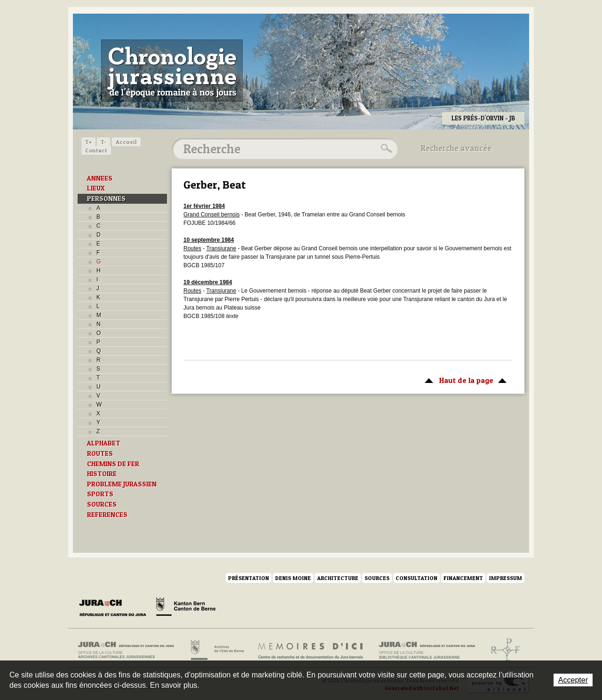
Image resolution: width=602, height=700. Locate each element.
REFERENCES (107, 515)
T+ (88, 142)
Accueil (126, 142)
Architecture (338, 578)
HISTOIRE (102, 474)
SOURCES (102, 504)
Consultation (416, 578)
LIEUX (96, 188)
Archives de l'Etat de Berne (217, 650)
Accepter (573, 680)
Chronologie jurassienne (172, 71)
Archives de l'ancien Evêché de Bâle (503, 650)
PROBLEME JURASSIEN (122, 484)
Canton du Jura (115, 608)
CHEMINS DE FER (113, 464)
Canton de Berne (186, 608)
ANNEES (100, 178)
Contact (96, 150)
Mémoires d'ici (311, 650)
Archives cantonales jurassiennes (130, 650)
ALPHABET (104, 443)
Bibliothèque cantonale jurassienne (427, 650)
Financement (463, 578)
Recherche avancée (456, 148)
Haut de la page (464, 380)
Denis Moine (293, 578)
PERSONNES (106, 199)
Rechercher (385, 149)
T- (103, 142)
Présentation (249, 578)
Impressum (506, 578)
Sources (377, 578)
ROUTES (100, 453)
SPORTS (100, 494)
